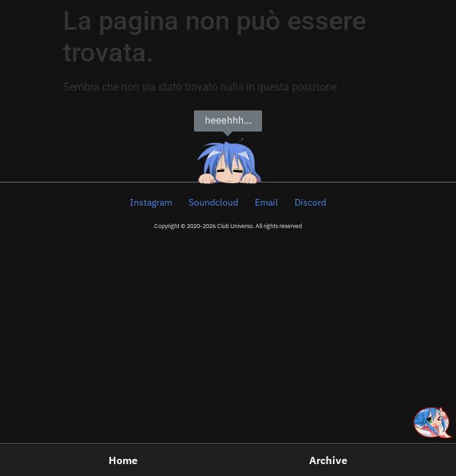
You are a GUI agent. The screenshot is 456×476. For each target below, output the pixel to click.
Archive (328, 460)
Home (123, 460)
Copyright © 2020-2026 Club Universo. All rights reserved (228, 226)
